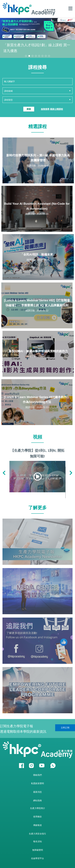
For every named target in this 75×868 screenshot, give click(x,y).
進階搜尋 (45, 109)
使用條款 (37, 817)
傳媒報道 (37, 825)
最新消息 (37, 792)
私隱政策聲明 (37, 783)
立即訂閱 (65, 728)
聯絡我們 (37, 775)
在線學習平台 (37, 858)
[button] (26, 56)
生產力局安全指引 (37, 834)
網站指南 (37, 801)
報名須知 (37, 841)
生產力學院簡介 (38, 808)
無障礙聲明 (38, 850)
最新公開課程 (56, 109)
